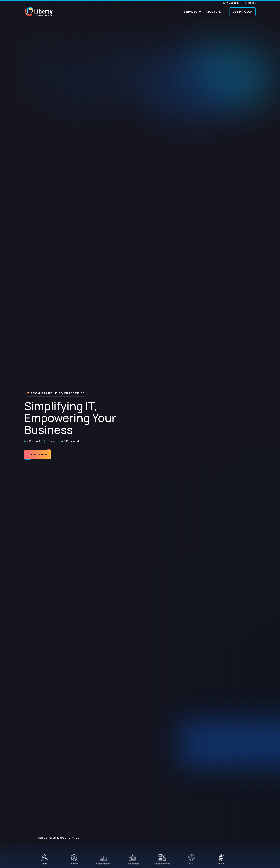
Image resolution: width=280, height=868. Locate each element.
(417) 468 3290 (231, 3)
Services (190, 12)
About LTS (213, 12)
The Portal (249, 3)
